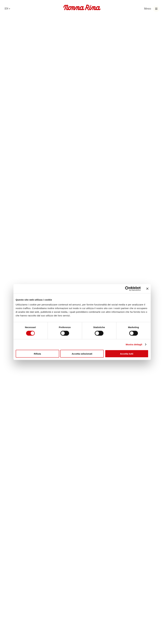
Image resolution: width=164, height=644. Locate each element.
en (6, 9)
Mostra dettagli (134, 344)
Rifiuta (37, 354)
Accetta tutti (127, 354)
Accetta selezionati (82, 354)
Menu (148, 9)
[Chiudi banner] (147, 289)
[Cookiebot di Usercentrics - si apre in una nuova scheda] (127, 289)
